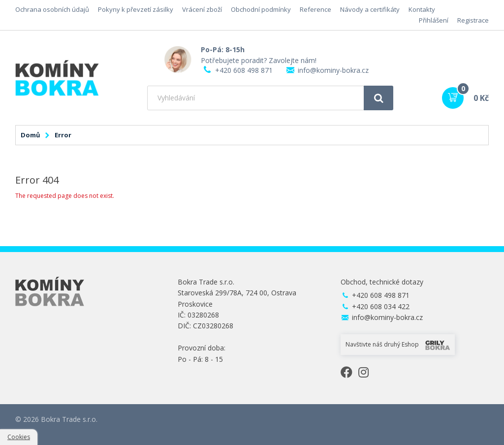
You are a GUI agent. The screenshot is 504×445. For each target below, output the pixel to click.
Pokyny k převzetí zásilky (136, 9)
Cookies (19, 437)
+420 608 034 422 (381, 306)
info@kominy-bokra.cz (333, 70)
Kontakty (422, 9)
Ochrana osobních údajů (52, 9)
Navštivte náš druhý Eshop (398, 345)
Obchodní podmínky (261, 9)
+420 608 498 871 (244, 70)
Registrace (473, 20)
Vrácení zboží (202, 9)
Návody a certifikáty (370, 9)
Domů (31, 135)
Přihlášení (434, 20)
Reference (315, 9)
